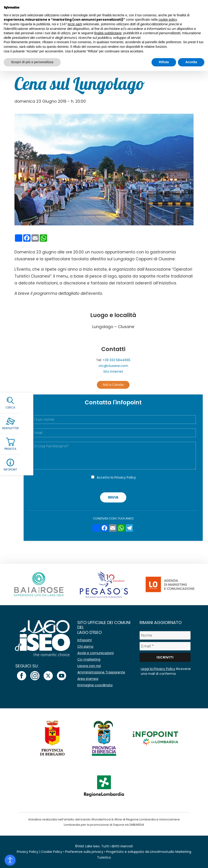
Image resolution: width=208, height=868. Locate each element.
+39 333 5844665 (117, 360)
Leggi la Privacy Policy (158, 669)
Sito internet (113, 372)
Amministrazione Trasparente (101, 672)
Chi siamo (85, 647)
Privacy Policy (125, 477)
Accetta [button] (191, 62)
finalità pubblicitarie (108, 33)
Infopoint (85, 640)
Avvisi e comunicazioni (96, 653)
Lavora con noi (89, 666)
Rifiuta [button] (164, 62)
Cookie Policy (52, 852)
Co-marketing (89, 659)
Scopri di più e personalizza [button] (32, 62)
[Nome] (165, 635)
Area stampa (88, 679)
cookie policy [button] (168, 20)
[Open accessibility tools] (10, 860)
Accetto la (116, 477)
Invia (113, 497)
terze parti (75, 24)
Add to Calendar (113, 385)
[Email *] (165, 646)
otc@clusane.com (113, 366)
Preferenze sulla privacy (84, 852)
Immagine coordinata (95, 685)
